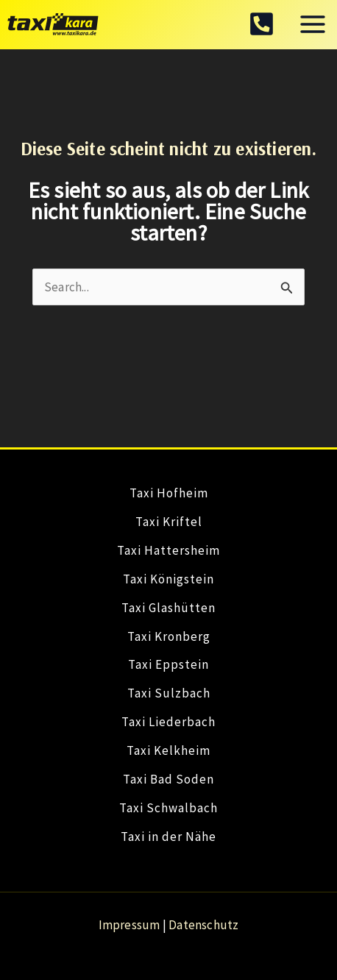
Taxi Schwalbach (168, 808)
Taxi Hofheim (169, 493)
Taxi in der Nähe (168, 837)
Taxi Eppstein (168, 664)
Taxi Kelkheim (168, 750)
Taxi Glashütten (168, 608)
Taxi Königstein (168, 579)
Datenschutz (203, 925)
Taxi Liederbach (168, 722)
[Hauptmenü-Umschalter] (313, 25)
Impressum (130, 925)
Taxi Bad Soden (168, 779)
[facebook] (262, 24)
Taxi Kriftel (169, 522)
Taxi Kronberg (169, 636)
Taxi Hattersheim (168, 550)
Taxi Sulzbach (169, 693)
